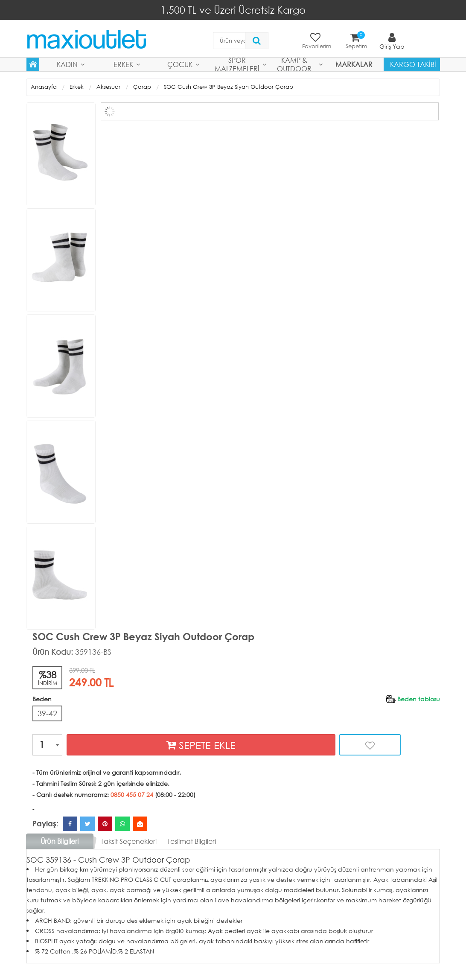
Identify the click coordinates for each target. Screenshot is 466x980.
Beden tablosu (419, 699)
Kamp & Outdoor (294, 64)
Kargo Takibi (413, 64)
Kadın (67, 64)
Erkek (123, 64)
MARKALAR (354, 64)
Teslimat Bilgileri (192, 841)
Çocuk (180, 64)
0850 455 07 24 (132, 795)
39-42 (47, 713)
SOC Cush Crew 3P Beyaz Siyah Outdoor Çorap (229, 87)
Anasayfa (44, 87)
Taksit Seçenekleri (129, 841)
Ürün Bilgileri (60, 841)
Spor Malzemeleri (237, 64)
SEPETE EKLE (201, 745)
